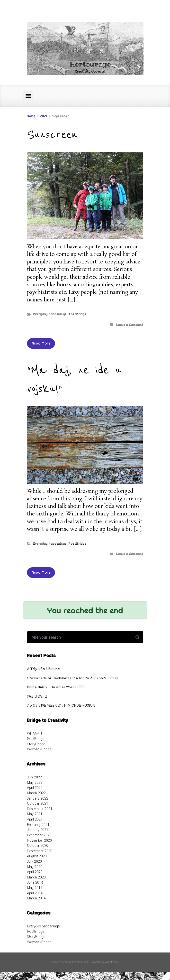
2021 (43, 116)
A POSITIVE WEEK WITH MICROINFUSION (61, 705)
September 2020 (39, 851)
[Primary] (28, 96)
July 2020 (34, 861)
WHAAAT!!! (35, 733)
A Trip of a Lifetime (43, 669)
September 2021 (39, 809)
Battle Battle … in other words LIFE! (56, 687)
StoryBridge (36, 744)
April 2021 (35, 819)
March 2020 (36, 877)
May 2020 (34, 867)
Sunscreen (52, 135)
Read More (41, 343)
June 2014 (35, 882)
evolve (56, 962)
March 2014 (36, 898)
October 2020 (37, 845)
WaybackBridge (39, 749)
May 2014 (34, 888)
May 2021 (34, 814)
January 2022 (37, 798)
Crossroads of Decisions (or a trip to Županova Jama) (72, 678)
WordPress (111, 962)
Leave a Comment (130, 325)
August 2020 (37, 856)
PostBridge (77, 314)
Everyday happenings (50, 314)
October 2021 (37, 803)
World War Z (37, 696)
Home (31, 116)
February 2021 (38, 825)
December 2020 (39, 835)
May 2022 (34, 782)
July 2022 (34, 777)
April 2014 (35, 893)
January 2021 (37, 830)
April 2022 (35, 788)
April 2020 (35, 872)
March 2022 (36, 793)
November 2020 (39, 840)
